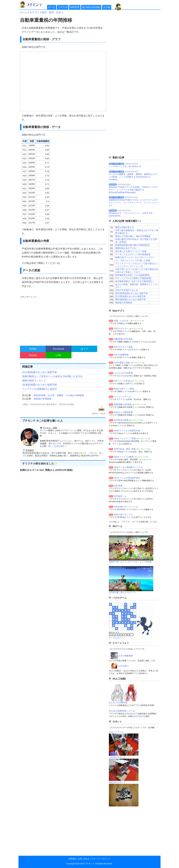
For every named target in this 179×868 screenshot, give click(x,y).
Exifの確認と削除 (122, 363)
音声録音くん (120, 496)
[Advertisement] (63, 319)
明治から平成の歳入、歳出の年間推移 (133, 236)
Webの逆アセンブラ (123, 514)
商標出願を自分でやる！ (127, 248)
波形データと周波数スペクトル (129, 467)
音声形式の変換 (121, 420)
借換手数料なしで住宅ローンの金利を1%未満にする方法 (52, 376)
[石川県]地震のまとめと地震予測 (130, 296)
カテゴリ (34, 12)
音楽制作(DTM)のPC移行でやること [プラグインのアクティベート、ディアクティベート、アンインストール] (134, 203)
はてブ (84, 349)
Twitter (33, 349)
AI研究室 (75, 7)
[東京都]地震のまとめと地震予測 (130, 299)
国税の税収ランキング (34, 381)
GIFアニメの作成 (122, 381)
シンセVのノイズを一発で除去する (125, 166)
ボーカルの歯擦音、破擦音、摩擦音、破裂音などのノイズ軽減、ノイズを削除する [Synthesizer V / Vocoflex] (134, 177)
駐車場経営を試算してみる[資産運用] (132, 275)
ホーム (52, 7)
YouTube (138, 716)
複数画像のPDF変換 (123, 339)
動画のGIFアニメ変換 (124, 389)
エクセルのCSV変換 (123, 373)
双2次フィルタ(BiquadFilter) (127, 478)
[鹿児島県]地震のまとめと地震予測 (131, 293)
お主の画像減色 (126, 656)
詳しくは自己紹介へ (57, 446)
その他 (107, 7)
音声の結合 (119, 449)
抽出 (128, 449)
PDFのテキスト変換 (123, 347)
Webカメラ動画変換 (123, 412)
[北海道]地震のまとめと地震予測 (39, 385)
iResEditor (119, 507)
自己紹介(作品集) (91, 7)
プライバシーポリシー (101, 859)
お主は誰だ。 (125, 666)
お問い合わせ (84, 859)
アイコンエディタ (122, 397)
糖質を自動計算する (125, 227)
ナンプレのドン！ (117, 638)
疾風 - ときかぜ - (122, 321)
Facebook (59, 349)
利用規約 (72, 859)
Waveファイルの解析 (124, 457)
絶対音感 (118, 486)
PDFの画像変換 (121, 355)
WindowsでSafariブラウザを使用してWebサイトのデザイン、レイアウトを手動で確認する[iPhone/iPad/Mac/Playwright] (133, 190)
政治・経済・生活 (51, 12)
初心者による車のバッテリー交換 (131, 251)
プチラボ (63, 7)
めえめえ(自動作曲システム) (122, 711)
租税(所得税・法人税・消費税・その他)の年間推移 (59, 395)
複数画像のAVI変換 (123, 404)
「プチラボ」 (126, 522)
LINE (59, 355)
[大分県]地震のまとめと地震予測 (39, 372)
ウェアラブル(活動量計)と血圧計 (40, 389)
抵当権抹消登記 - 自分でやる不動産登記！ (135, 281)
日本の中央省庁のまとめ (127, 290)
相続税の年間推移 (43, 399)
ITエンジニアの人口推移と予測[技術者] (133, 278)
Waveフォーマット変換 (125, 438)
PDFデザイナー (121, 328)
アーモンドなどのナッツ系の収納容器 (133, 254)
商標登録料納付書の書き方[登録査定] (132, 245)
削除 (134, 449)
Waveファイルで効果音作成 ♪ (128, 431)
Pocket (33, 355)
